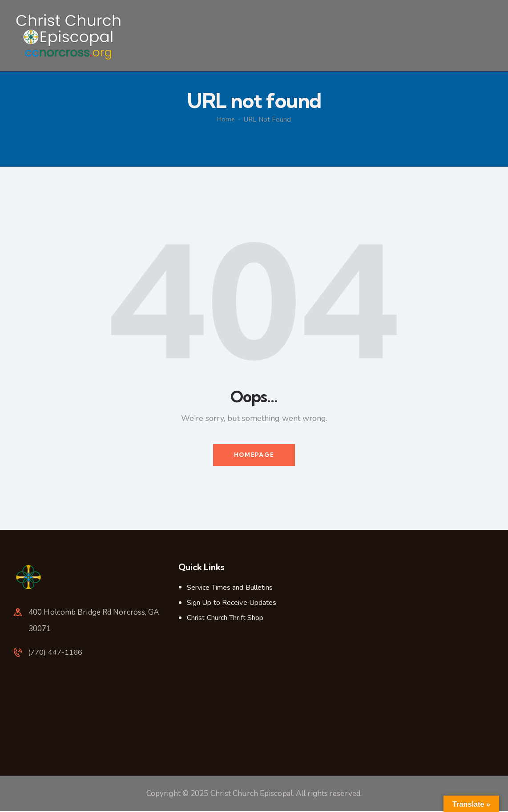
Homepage (254, 455)
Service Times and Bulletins (230, 588)
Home (226, 120)
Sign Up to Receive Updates (232, 604)
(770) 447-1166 (56, 654)
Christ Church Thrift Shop (225, 619)
